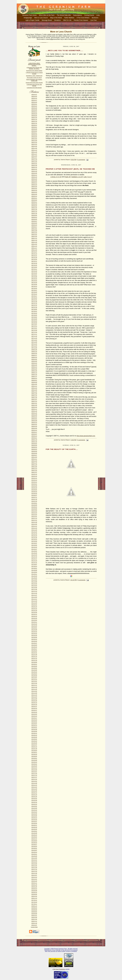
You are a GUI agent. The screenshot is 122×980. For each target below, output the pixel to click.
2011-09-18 (34, 576)
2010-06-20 (34, 493)
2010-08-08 (34, 505)
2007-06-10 (34, 294)
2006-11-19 (34, 240)
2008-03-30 (34, 365)
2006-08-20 (34, 219)
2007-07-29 (34, 307)
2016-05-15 (34, 892)
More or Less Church (41, 18)
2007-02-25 (34, 265)
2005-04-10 (34, 98)
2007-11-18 (34, 336)
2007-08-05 (34, 309)
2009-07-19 (34, 440)
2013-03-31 (34, 722)
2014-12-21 (34, 879)
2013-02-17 (34, 710)
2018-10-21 (34, 915)
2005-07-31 (34, 123)
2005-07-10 (34, 119)
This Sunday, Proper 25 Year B (34, 78)
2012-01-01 (34, 605)
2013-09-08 (34, 760)
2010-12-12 (34, 526)
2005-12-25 (34, 162)
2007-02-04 (34, 259)
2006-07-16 (34, 211)
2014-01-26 (34, 797)
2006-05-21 (34, 198)
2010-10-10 (34, 513)
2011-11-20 (34, 593)
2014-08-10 (34, 843)
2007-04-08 (34, 277)
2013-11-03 (34, 774)
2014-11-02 (34, 866)
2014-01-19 (34, 795)
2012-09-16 (34, 672)
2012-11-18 (34, 687)
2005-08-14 (34, 125)
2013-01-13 (34, 703)
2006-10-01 (34, 229)
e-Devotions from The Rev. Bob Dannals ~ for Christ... (34, 68)
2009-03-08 (34, 421)
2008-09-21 (34, 380)
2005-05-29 (34, 108)
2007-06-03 (34, 292)
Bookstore (95, 18)
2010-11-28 (34, 522)
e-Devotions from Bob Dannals (34, 88)
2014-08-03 (34, 841)
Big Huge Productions (59, 969)
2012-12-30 (34, 699)
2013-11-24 (34, 779)
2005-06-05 (34, 110)
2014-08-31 (34, 848)
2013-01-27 (34, 706)
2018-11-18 (34, 923)
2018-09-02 (34, 912)
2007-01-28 (34, 258)
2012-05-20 (34, 641)
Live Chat (94, 20)
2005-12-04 (34, 156)
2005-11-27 (34, 154)
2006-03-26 (34, 187)
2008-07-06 (34, 371)
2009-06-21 (34, 438)
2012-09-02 (34, 668)
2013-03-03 (34, 714)
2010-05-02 (34, 490)
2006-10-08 (34, 231)
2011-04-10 (34, 547)
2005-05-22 (34, 106)
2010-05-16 (34, 492)
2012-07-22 (34, 658)
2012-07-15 (34, 657)
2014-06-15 (34, 835)
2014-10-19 (34, 862)
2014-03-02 (34, 806)
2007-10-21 (34, 329)
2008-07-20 (34, 375)
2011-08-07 (34, 564)
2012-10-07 (34, 678)
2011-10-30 (34, 587)
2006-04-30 (34, 194)
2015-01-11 (34, 883)
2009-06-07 (34, 434)
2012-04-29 (34, 635)
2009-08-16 (34, 447)
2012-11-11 (34, 685)
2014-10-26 (34, 864)
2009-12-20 (34, 470)
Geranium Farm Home (29, 15)
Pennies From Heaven (81, 20)
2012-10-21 (34, 681)
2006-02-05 (34, 173)
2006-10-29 (34, 236)
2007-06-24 (34, 298)
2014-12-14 (34, 877)
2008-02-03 (34, 353)
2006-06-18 (34, 204)
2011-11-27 (34, 595)
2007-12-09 (34, 342)
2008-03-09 (34, 361)
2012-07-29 (34, 660)
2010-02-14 (34, 480)
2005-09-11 (34, 133)
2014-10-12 (34, 860)
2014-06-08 (34, 833)
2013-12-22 (34, 787)
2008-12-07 (34, 399)
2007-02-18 (34, 263)
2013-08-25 (34, 756)
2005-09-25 (34, 137)
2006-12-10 (34, 246)
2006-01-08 (34, 165)
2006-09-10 (34, 225)
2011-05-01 (34, 551)
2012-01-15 (34, 607)
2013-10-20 (34, 770)
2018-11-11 (34, 921)
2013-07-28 (34, 749)
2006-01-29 (34, 171)
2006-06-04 (34, 200)
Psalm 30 (67, 177)
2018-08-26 (34, 910)
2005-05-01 (34, 104)
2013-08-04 (34, 751)
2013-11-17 (34, 777)
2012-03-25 (34, 626)
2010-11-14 (34, 518)
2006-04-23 (34, 192)
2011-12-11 (34, 599)
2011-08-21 (34, 568)
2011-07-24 (34, 561)
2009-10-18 (34, 461)
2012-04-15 (34, 632)
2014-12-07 (34, 875)
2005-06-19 (34, 114)
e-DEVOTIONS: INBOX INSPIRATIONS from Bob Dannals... (34, 64)
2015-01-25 (34, 887)
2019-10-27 (34, 925)
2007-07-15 (34, 304)
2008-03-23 (34, 363)
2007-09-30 (34, 323)
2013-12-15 (34, 785)
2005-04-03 (34, 96)
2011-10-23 (34, 586)
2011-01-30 (34, 538)
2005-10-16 (34, 142)
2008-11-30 (34, 398)
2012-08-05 (34, 662)
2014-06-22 (34, 837)
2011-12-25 (34, 603)
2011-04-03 (34, 545)
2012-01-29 (34, 610)
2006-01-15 (34, 167)
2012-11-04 (34, 683)
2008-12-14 (34, 401)
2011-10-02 (34, 580)
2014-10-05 (34, 858)
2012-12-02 (34, 691)
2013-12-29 (34, 789)
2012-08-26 (34, 666)
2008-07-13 (34, 373)
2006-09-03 (34, 223)
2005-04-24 (34, 102)
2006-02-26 (34, 179)
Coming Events (89, 15)
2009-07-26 (34, 442)
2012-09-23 (34, 674)
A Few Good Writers (83, 18)
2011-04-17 (34, 549)
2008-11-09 (34, 394)
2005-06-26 (34, 116)
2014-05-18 (34, 827)
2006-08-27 (34, 221)
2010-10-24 (34, 515)
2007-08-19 (34, 313)
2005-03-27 (34, 94)
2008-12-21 (34, 403)
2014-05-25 (34, 829)
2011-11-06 (34, 589)
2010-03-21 (34, 484)
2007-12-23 (34, 346)
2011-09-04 (34, 572)
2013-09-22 (34, 764)
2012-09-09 (34, 670)
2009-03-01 (34, 419)
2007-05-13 (34, 286)
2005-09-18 (34, 135)
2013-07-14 (34, 747)
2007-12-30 (34, 348)
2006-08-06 (34, 215)
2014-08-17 (34, 845)
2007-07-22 (34, 305)
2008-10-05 (34, 384)
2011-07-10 (34, 557)
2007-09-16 (34, 321)
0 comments (81, 160)
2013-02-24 (34, 712)
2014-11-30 (34, 873)
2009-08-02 (34, 444)
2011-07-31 (34, 563)
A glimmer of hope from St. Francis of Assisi (34, 73)
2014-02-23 (34, 804)
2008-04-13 (34, 367)
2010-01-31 (34, 478)
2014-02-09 (34, 800)
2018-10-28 (34, 917)
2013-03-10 (34, 716)
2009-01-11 (34, 409)
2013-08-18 (34, 754)
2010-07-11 (34, 497)
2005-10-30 (34, 146)
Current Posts (34, 927)
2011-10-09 (34, 582)
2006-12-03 (34, 244)
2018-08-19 (34, 908)
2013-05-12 (34, 733)
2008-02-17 (34, 355)
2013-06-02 (34, 739)
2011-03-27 (34, 543)
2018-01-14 (34, 906)
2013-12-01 (34, 781)
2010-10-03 (34, 511)
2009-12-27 (34, 472)
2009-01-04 (34, 407)
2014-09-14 (34, 852)
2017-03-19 (34, 902)
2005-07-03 (34, 117)
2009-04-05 (34, 428)
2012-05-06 (34, 637)
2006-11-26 (34, 242)
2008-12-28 (34, 405)
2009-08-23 (34, 449)
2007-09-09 (34, 319)
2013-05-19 (34, 735)
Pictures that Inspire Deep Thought (34, 83)
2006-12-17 (34, 248)
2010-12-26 (34, 530)
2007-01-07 (34, 252)
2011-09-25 (34, 578)
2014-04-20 (34, 820)
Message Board (47, 20)
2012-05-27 (34, 643)
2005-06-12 (34, 112)
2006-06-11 (34, 202)
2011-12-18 (34, 601)
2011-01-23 (34, 536)
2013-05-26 (34, 737)
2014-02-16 (34, 802)
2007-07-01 (34, 300)
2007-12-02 (34, 340)
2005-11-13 (34, 150)
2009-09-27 (34, 455)
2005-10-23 (34, 144)
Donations (58, 20)
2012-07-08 (34, 655)
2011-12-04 (34, 597)
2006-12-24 (34, 250)
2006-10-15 (34, 233)
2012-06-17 (34, 649)
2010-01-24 (34, 476)
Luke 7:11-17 (88, 177)
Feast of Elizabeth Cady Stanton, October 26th (34, 80)
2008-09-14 (34, 378)
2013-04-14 (34, 726)
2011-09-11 (34, 574)
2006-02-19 (34, 177)
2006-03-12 (34, 183)
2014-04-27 (34, 822)
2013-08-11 (34, 752)
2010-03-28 (34, 486)
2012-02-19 (34, 616)
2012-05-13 (34, 639)
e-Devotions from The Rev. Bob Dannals (34, 85)
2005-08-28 (34, 129)
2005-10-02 (34, 139)
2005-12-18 (34, 160)
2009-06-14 (34, 436)
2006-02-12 (34, 175)
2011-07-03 (34, 555)
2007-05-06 (34, 284)
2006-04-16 (34, 190)
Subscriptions (78, 15)
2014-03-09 (34, 808)
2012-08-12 (34, 664)
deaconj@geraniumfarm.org (54, 39)
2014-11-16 (34, 869)
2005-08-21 (34, 127)
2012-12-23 (34, 697)
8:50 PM (74, 160)
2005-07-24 (34, 121)
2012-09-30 (34, 676)
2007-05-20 (34, 288)
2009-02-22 (34, 417)
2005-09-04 (34, 131)
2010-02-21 (34, 482)
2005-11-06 (34, 148)
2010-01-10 (34, 474)
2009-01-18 (34, 411)
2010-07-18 (34, 499)
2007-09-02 (34, 317)
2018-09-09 (34, 914)
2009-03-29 (34, 426)
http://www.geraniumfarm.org (86, 436)
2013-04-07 (34, 724)
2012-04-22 (34, 634)
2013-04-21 (34, 728)
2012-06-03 (34, 645)
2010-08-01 (34, 503)
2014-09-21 (34, 854)
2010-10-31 (34, 516)
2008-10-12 (34, 386)
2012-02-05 (34, 612)
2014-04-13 (34, 818)
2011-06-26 (34, 553)
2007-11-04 (34, 332)
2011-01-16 (34, 534)
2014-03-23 (34, 812)
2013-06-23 (34, 741)
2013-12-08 (34, 783)
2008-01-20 (34, 352)
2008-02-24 (34, 357)
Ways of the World (56, 18)
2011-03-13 (34, 540)
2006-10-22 (34, 235)
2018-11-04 (34, 919)
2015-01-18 (34, 885)
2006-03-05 (34, 181)
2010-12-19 (34, 528)
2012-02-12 (34, 614)
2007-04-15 (34, 279)
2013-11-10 (34, 775)
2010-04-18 (34, 488)
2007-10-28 (34, 330)
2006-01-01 (34, 164)
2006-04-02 (34, 188)
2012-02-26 (34, 618)
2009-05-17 (34, 432)
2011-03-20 (34, 541)
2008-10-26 (34, 390)
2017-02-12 (34, 900)
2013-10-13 (34, 768)
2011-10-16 (34, 584)
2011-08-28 (34, 570)
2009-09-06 (34, 453)
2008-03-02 (34, 359)
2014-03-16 (34, 810)
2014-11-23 (34, 871)
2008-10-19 (34, 388)
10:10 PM (74, 580)
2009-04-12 (34, 430)
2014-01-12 (34, 793)
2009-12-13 (34, 469)
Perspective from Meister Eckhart (34, 71)
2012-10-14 (34, 680)
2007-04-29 (34, 282)
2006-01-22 (34, 169)
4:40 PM (74, 440)
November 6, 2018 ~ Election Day (34, 76)
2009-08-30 (34, 451)
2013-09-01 (34, 758)
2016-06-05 (34, 894)
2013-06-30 (34, 743)
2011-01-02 (34, 532)
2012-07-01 (34, 653)
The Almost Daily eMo (64, 15)
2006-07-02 (34, 208)
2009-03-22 (34, 424)
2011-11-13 (34, 591)
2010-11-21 (34, 520)
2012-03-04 (34, 620)
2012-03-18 (34, 624)
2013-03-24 (34, 720)
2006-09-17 (34, 227)
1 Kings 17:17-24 (56, 177)
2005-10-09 (34, 141)
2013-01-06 (34, 701)
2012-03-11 (34, 622)
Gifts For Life (67, 20)
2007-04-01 (34, 275)
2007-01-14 (34, 254)
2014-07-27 (34, 839)
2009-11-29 (34, 465)
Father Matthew (69, 18)
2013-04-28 (34, 729)
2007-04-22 (34, 281)
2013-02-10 (34, 708)
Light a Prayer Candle (32, 20)
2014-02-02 (34, 798)
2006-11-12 (34, 238)
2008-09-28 (34, 382)
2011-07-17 (34, 559)
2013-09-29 (34, 766)
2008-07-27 (34, 376)
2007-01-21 (34, 256)
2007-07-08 (34, 302)
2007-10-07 (34, 325)
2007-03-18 (34, 271)
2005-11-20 (34, 152)
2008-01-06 (34, 350)
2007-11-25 (34, 338)
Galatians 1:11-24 (77, 177)
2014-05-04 (34, 823)
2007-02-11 (34, 261)
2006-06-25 (34, 206)
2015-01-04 (34, 881)
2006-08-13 (34, 217)
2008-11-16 (34, 396)
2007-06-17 (34, 296)
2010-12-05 (34, 524)
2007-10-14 (34, 327)
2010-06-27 (34, 495)
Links (98, 15)
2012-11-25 (34, 689)
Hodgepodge (28, 18)
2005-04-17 (34, 100)
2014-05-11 (34, 825)
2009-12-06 (34, 467)
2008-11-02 (34, 392)
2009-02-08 (34, 415)
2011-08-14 (34, 566)
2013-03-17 (34, 718)
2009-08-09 (34, 446)
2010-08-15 (34, 507)
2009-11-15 (34, 463)
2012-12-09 (34, 693)
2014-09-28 (34, 856)
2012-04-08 (34, 630)
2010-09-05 (34, 509)
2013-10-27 (34, 772)
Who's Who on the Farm (47, 15)
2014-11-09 (34, 868)
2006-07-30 (34, 213)
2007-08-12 (34, 311)
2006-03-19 (34, 185)
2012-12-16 (34, 695)
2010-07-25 (34, 501)
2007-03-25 (34, 273)
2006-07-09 (34, 210)
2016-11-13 (34, 898)
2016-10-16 (34, 896)
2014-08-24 (34, 846)
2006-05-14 (34, 196)
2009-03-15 (34, 423)
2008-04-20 (34, 369)
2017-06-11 (34, 904)
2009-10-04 (34, 457)
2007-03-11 (34, 269)
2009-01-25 (34, 413)
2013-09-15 (34, 762)
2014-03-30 (34, 814)
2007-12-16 (34, 344)
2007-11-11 (34, 334)
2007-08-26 (34, 315)
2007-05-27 (34, 290)
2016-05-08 (34, 891)
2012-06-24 (34, 651)
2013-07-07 (34, 745)
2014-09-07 (34, 850)
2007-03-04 (34, 267)
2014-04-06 (34, 816)
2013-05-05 (34, 731)
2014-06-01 (34, 831)
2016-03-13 (34, 889)
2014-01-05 (34, 791)
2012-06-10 (34, 647)
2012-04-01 (34, 628)
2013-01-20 (34, 704)
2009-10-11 (34, 459)
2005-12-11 (34, 158)
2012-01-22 (34, 609)
